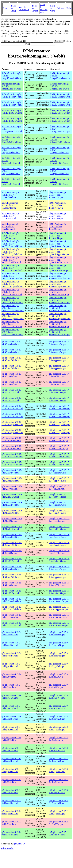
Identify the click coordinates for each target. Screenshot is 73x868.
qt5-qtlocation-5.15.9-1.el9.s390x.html (11, 676)
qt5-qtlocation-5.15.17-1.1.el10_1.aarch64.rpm (60, 407)
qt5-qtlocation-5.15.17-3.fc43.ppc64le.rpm (59, 359)
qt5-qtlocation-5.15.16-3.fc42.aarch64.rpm (59, 536)
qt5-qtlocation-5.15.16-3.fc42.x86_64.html (12, 560)
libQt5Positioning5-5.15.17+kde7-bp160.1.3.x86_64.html (12, 268)
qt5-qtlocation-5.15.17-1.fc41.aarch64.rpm (59, 504)
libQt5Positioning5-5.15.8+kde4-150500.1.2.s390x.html (12, 324)
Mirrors (61, 8)
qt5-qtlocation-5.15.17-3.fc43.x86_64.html (12, 391)
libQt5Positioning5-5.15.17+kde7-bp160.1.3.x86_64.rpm (59, 268)
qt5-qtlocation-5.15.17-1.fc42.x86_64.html (12, 496)
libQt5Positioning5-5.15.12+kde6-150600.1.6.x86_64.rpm (60, 300)
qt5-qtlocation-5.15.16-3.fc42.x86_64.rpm (59, 560)
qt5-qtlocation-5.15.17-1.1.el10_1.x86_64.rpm (59, 455)
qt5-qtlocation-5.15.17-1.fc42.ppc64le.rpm (59, 480)
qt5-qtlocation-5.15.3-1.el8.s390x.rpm (59, 781)
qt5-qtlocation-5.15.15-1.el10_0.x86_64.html (12, 624)
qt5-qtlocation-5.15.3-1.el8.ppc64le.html (11, 770)
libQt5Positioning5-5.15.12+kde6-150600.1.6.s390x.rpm (59, 292)
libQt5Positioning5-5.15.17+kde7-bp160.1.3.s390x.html (11, 260)
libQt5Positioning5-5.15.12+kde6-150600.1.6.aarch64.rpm (60, 276)
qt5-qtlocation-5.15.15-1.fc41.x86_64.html (12, 592)
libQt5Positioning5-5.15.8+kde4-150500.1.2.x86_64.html (12, 332)
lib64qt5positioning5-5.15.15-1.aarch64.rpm (60, 96)
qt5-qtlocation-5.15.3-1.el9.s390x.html (11, 739)
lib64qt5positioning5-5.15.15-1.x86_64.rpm (60, 112)
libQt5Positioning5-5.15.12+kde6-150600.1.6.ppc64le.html (13, 284)
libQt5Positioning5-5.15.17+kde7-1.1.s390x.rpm (58, 226)
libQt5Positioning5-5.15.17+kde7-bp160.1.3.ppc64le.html (12, 252)
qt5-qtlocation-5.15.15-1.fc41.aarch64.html (12, 568)
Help (69, 8)
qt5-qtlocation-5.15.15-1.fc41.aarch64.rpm (59, 568)
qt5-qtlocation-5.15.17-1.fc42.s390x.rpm (59, 488)
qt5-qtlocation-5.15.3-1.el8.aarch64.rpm (59, 760)
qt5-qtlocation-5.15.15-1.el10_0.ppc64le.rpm (59, 608)
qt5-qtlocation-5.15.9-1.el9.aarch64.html (11, 633)
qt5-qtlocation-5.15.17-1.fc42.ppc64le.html (12, 480)
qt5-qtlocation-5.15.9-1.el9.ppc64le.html (11, 654)
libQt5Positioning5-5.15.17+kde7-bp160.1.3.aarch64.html (12, 244)
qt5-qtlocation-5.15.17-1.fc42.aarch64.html (12, 471)
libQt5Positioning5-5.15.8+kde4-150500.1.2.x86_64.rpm (60, 332)
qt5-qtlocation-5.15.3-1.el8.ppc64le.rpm (59, 770)
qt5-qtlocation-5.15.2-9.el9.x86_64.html (11, 833)
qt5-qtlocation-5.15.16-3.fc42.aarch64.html (12, 536)
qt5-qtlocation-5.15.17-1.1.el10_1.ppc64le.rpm (60, 423)
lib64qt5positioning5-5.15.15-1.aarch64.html (12, 96)
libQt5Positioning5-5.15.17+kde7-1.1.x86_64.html (10, 236)
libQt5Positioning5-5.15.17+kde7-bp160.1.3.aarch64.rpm (59, 244)
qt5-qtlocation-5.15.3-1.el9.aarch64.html (11, 718)
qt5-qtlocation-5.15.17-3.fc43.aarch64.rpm (59, 343)
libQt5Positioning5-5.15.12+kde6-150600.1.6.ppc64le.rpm (60, 284)
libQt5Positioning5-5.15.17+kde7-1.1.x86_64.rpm (58, 236)
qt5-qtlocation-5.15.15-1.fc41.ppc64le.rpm (59, 576)
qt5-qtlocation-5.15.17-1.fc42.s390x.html (12, 488)
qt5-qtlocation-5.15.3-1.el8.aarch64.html (11, 760)
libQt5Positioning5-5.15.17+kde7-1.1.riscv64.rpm (58, 216)
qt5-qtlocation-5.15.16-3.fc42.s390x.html (12, 552)
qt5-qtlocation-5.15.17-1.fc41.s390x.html (12, 520)
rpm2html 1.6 (19, 844)
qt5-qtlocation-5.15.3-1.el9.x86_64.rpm (59, 749)
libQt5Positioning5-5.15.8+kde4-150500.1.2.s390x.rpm (59, 324)
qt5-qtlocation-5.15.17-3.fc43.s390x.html (12, 375)
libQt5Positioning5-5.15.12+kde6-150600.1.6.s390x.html (12, 292)
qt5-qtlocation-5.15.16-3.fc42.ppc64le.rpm (59, 544)
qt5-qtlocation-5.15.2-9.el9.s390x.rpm (59, 823)
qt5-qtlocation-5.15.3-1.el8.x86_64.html (11, 791)
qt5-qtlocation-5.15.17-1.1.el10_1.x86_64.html (12, 455)
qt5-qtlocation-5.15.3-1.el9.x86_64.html (11, 749)
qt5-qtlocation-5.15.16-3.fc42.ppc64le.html (12, 544)
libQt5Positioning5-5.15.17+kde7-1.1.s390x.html (10, 226)
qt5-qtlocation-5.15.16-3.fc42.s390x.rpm (59, 552)
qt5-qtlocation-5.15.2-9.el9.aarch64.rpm (59, 802)
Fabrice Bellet (7, 848)
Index (6, 8)
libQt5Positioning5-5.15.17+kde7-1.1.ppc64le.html (10, 205)
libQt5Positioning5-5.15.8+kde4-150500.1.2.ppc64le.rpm (60, 316)
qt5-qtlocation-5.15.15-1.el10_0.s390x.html (12, 616)
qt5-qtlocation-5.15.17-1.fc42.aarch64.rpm (59, 471)
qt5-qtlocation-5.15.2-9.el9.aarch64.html (11, 802)
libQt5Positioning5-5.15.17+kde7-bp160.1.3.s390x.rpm (58, 260)
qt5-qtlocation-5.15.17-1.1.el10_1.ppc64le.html (12, 423)
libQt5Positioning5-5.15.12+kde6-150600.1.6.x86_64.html (12, 300)
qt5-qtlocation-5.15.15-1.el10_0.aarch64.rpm (59, 600)
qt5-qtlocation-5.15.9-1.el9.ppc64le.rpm (59, 654)
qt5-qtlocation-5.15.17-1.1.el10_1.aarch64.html (12, 407)
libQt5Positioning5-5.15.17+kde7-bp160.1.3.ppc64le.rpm (59, 252)
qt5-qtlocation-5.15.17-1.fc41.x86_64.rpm (59, 528)
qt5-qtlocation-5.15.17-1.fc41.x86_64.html (12, 528)
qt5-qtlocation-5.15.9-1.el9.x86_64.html (11, 697)
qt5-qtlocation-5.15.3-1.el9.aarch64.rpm (59, 718)
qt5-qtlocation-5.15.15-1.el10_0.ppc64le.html (12, 608)
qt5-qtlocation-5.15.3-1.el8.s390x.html (11, 781)
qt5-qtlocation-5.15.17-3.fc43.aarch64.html (12, 343)
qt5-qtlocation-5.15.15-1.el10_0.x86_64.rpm (59, 624)
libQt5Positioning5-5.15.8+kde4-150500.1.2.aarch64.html (13, 308)
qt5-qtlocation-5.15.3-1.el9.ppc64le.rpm (59, 728)
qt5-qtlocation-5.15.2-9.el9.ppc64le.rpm (59, 812)
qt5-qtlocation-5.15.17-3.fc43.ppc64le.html (12, 359)
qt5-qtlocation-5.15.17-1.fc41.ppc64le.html (12, 512)
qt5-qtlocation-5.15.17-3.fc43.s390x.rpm (59, 375)
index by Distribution (24, 8)
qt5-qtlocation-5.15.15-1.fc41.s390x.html (12, 584)
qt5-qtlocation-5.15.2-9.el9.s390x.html (11, 823)
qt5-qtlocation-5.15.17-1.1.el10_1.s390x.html (12, 439)
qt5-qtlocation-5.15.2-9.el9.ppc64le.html (11, 812)
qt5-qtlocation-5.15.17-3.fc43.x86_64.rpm (59, 391)
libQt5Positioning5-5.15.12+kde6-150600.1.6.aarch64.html (13, 276)
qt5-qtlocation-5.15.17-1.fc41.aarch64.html (12, 504)
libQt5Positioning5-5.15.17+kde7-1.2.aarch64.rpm (58, 195)
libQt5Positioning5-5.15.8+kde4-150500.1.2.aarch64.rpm (60, 308)
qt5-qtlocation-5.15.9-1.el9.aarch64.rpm (59, 633)
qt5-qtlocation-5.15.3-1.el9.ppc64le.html (11, 728)
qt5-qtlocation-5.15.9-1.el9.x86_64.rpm (59, 697)
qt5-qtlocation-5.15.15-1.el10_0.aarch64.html (12, 600)
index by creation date (44, 8)
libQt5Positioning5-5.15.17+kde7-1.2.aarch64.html (10, 195)
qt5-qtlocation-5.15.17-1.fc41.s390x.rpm (59, 520)
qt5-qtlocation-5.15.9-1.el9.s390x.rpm (59, 676)
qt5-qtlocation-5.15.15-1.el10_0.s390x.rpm (59, 616)
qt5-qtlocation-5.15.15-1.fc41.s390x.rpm (59, 584)
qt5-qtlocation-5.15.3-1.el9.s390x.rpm (59, 739)
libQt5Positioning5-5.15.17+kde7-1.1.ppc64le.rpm (58, 205)
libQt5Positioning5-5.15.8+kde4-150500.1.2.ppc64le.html (13, 316)
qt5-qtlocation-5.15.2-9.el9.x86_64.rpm (59, 833)
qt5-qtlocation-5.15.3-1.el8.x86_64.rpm (59, 791)
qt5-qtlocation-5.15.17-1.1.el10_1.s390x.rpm (59, 439)
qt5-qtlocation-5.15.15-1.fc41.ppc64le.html (12, 576)
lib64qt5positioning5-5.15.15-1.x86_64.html (12, 112)
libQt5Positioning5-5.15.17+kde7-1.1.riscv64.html (10, 216)
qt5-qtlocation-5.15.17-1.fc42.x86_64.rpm (59, 496)
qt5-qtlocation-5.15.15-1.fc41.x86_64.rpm (59, 592)
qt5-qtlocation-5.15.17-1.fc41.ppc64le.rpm (59, 512)
